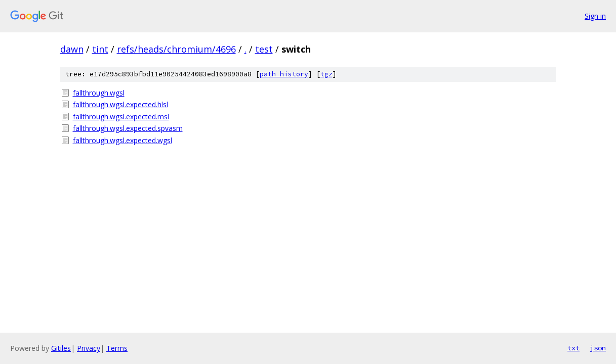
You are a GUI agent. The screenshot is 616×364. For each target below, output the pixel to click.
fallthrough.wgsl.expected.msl (121, 117)
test (264, 49)
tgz (326, 74)
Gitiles (61, 348)
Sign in (595, 16)
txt (573, 348)
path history (284, 74)
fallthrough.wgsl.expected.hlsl (120, 104)
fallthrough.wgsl (99, 93)
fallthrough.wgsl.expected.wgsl (122, 140)
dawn (72, 49)
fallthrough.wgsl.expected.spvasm (128, 128)
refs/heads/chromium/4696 (176, 49)
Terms (117, 348)
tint (100, 49)
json (598, 348)
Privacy (89, 348)
